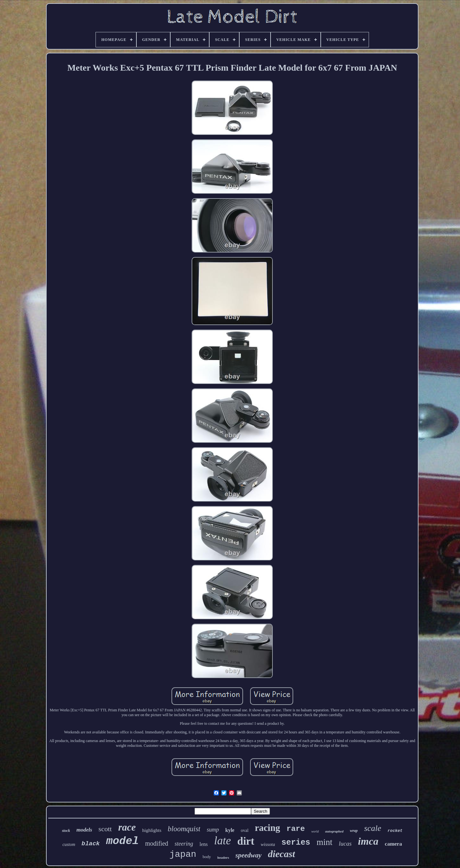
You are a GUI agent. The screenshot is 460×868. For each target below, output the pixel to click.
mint (325, 842)
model (122, 841)
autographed (334, 831)
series (296, 843)
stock (66, 831)
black (91, 844)
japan (183, 854)
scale (373, 828)
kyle (230, 830)
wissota (268, 844)
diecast (282, 854)
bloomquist (184, 829)
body (207, 857)
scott (105, 829)
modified (157, 843)
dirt (246, 841)
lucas (345, 844)
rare (296, 829)
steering (184, 844)
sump (213, 830)
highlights (152, 830)
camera (394, 844)
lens (204, 844)
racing (268, 828)
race (127, 827)
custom (69, 845)
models (84, 830)
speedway (249, 855)
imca (368, 841)
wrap (354, 831)
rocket (395, 831)
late (222, 841)
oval (245, 830)
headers (223, 857)
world (315, 831)
